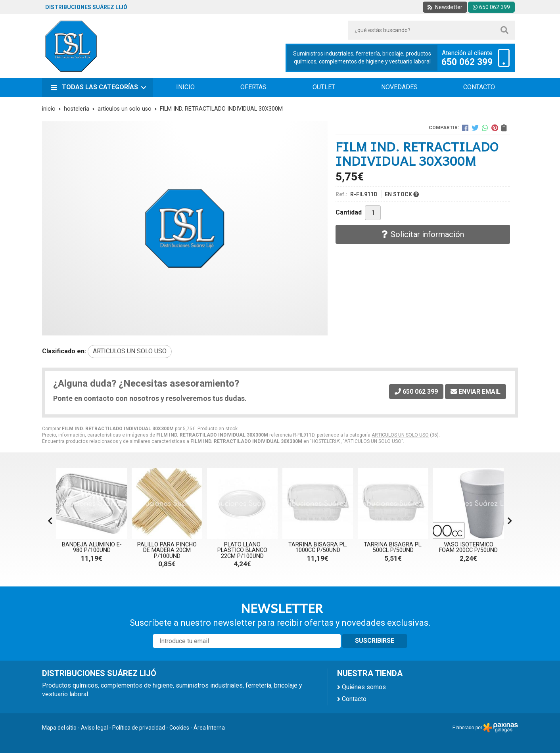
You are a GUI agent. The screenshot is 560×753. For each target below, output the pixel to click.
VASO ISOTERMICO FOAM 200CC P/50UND (468, 547)
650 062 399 (467, 62)
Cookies (179, 728)
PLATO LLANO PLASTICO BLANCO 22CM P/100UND (242, 550)
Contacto (354, 699)
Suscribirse (375, 641)
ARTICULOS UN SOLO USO (400, 435)
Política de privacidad (139, 728)
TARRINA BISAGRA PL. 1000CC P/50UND (318, 547)
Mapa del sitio (59, 728)
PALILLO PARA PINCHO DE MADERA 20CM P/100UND (167, 550)
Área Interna (209, 728)
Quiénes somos (364, 687)
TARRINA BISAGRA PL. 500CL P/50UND (393, 547)
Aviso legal (94, 728)
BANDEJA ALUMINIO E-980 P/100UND (92, 547)
